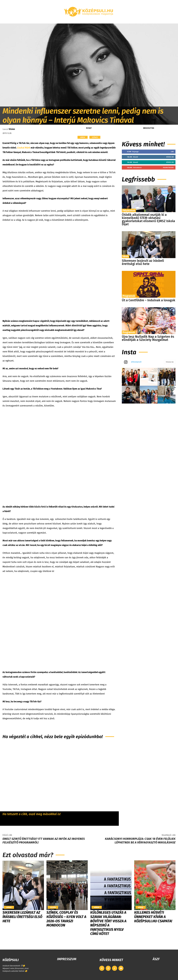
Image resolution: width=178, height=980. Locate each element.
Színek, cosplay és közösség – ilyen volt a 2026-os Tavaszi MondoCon (66, 919)
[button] (150, 20)
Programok (129, 296)
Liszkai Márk (24, 148)
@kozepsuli (136, 362)
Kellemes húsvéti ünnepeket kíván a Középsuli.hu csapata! (153, 917)
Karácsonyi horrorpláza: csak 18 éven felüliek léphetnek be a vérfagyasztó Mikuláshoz (140, 841)
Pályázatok (129, 210)
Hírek (83, 137)
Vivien (12, 129)
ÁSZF (156, 959)
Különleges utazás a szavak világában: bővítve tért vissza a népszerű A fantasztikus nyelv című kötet (108, 923)
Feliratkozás (168, 167)
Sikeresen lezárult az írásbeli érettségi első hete (143, 262)
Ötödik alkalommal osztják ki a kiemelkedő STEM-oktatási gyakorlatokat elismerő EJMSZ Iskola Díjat (148, 220)
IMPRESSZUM (67, 959)
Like (172, 152)
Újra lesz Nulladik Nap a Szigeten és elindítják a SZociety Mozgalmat (148, 338)
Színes (95, 137)
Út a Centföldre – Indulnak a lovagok (149, 300)
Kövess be (170, 157)
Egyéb (53, 907)
